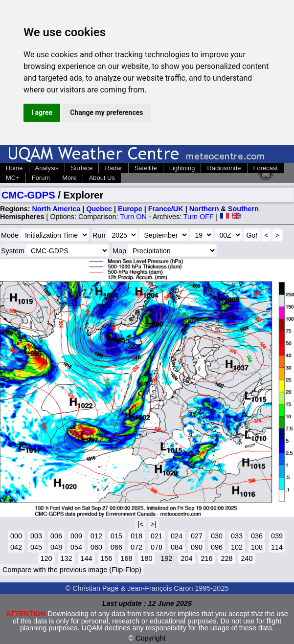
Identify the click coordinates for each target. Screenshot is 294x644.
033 (237, 536)
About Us (102, 178)
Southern (243, 209)
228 (226, 558)
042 (16, 547)
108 (257, 547)
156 (106, 558)
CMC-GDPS (28, 195)
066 (116, 547)
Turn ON (133, 217)
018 (136, 536)
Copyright (151, 638)
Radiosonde (224, 168)
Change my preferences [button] (106, 112)
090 (197, 547)
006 (56, 536)
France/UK (166, 209)
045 (36, 547)
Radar (113, 168)
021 (157, 536)
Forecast (266, 168)
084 (177, 547)
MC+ (13, 178)
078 (157, 547)
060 (96, 547)
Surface (82, 168)
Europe (130, 209)
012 (96, 536)
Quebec (99, 209)
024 (177, 536)
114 (277, 547)
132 (66, 558)
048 (56, 547)
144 (86, 558)
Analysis (47, 168)
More (69, 178)
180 (146, 558)
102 (237, 547)
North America (57, 209)
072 (136, 547)
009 (76, 536)
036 (257, 536)
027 (197, 536)
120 (46, 558)
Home (14, 168)
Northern (204, 209)
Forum (41, 178)
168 (126, 558)
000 (16, 536)
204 (186, 558)
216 (206, 558)
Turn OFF (199, 217)
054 (76, 547)
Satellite (146, 168)
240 (247, 558)
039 (277, 536)
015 (116, 536)
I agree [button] (42, 112)
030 (217, 536)
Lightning (182, 168)
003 (36, 536)
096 (217, 547)
